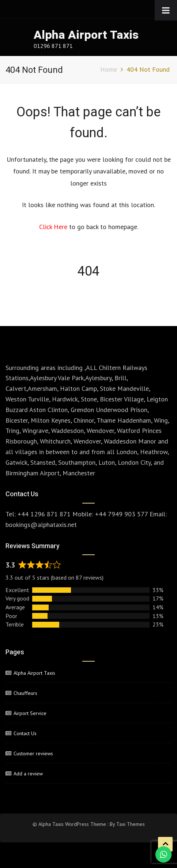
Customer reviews (33, 753)
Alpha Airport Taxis (86, 35)
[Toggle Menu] (166, 10)
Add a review (28, 774)
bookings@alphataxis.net (41, 525)
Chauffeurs (25, 693)
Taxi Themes (131, 824)
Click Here (54, 227)
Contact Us (25, 733)
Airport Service (30, 713)
